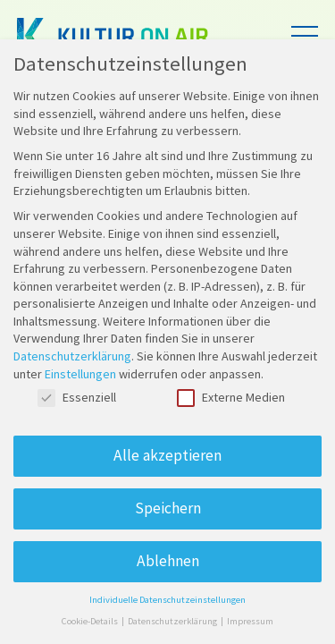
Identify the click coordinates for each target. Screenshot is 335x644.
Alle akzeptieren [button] (167, 455)
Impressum (250, 621)
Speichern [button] (168, 508)
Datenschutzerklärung (72, 356)
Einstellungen (80, 374)
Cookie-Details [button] (91, 621)
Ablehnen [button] (168, 561)
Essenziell (77, 398)
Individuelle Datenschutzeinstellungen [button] (167, 600)
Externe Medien (231, 398)
